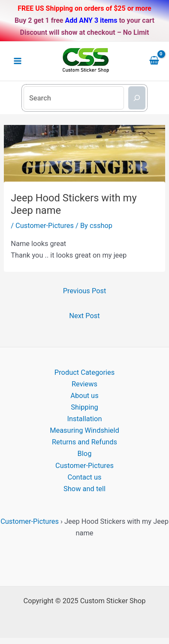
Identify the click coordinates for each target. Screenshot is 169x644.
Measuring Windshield (84, 430)
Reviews (84, 384)
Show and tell (84, 489)
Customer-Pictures (45, 226)
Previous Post (85, 291)
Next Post (84, 316)
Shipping (84, 407)
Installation (85, 419)
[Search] (137, 98)
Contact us (85, 477)
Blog (85, 454)
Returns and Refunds (84, 442)
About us (84, 396)
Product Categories (84, 372)
